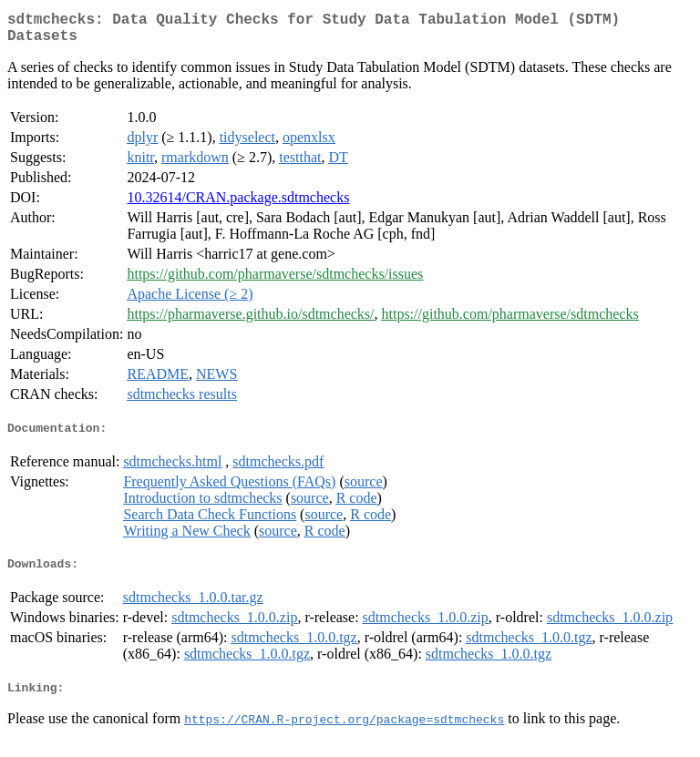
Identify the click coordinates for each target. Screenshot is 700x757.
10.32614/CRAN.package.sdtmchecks (238, 205)
